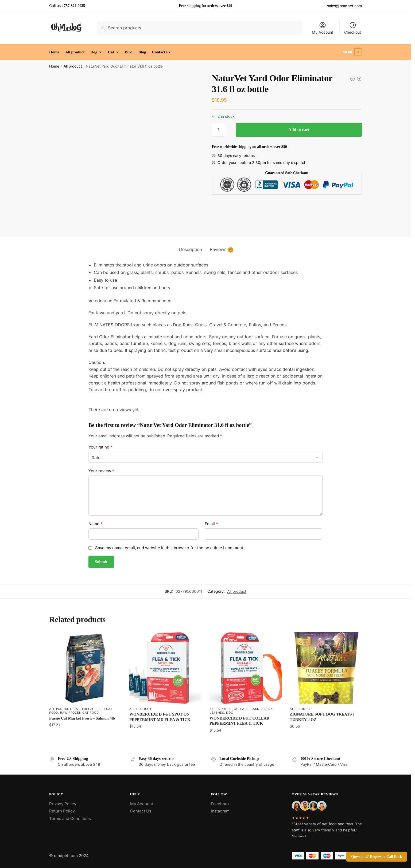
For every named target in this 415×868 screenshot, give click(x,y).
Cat (77, 709)
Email (211, 524)
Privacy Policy (63, 804)
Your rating (100, 447)
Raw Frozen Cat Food (79, 713)
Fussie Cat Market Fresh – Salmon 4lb (82, 718)
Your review (101, 471)
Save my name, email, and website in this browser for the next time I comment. (170, 548)
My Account (323, 28)
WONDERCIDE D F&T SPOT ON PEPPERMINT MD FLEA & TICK (160, 717)
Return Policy (62, 811)
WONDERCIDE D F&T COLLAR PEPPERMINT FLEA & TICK (239, 721)
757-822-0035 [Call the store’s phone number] (74, 6)
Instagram (220, 811)
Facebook (220, 804)
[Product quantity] (218, 130)
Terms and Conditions (70, 818)
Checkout (353, 28)
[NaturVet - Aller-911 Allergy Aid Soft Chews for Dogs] (352, 79)
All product (73, 66)
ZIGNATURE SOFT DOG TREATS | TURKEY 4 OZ (322, 717)
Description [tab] (191, 249)
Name (96, 524)
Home (54, 66)
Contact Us (141, 811)
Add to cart (299, 130)
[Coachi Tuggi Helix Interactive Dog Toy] (359, 79)
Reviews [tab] (218, 250)
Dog (230, 713)
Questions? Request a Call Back (377, 857)
